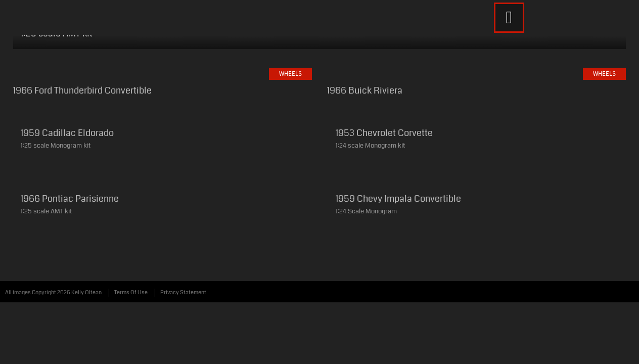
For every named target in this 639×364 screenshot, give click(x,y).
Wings (111, 39)
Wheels (162, 39)
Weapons (222, 39)
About (346, 39)
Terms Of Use (131, 314)
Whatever (288, 39)
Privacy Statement (183, 314)
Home (63, 39)
